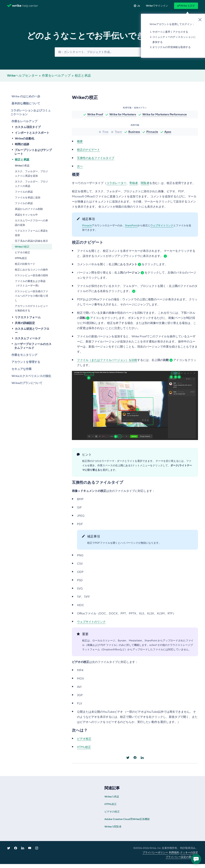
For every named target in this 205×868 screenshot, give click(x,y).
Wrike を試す (186, 6)
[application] (196, 859)
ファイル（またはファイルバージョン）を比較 (107, 360)
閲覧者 (145, 183)
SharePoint (131, 225)
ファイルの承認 (24, 192)
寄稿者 (134, 183)
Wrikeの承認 (22, 166)
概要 (80, 141)
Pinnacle (152, 132)
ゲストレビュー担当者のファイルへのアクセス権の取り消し (31, 296)
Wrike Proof (95, 114)
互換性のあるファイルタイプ (96, 158)
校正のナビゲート (88, 150)
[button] (157, 6)
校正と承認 (83, 76)
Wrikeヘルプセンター (22, 76)
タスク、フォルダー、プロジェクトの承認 (31, 184)
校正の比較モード (25, 264)
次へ (80, 166)
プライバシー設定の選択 (180, 857)
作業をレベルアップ (56, 76)
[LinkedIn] (142, 758)
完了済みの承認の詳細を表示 (31, 241)
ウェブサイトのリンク (91, 622)
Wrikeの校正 (22, 247)
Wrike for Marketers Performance (165, 114)
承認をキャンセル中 (26, 215)
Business (134, 132)
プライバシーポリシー (155, 853)
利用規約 (174, 853)
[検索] (102, 52)
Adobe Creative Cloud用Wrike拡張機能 (127, 819)
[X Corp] (128, 758)
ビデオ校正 (84, 739)
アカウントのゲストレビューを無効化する (31, 308)
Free (105, 132)
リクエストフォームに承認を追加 (31, 233)
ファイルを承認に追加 (28, 198)
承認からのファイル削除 (29, 209)
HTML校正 (21, 258)
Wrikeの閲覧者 (113, 827)
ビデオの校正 (22, 252)
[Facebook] (135, 758)
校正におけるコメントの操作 (31, 270)
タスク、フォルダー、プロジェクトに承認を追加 (31, 174)
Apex (168, 132)
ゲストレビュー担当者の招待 (31, 275)
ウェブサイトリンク (162, 225)
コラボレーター (116, 183)
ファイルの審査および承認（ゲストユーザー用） (30, 283)
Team (118, 132)
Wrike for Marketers (123, 114)
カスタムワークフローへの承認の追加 (31, 223)
